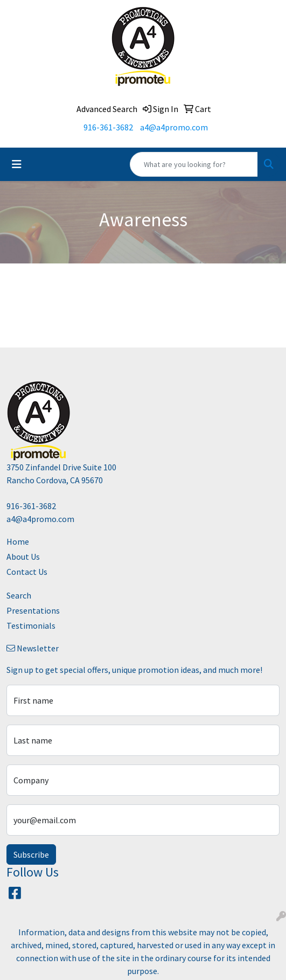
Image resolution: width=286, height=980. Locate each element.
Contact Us (27, 572)
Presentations (33, 610)
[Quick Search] (194, 164)
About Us (23, 557)
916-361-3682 (108, 127)
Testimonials (31, 625)
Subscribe (31, 854)
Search (19, 595)
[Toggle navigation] (17, 164)
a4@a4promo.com (174, 127)
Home (18, 541)
